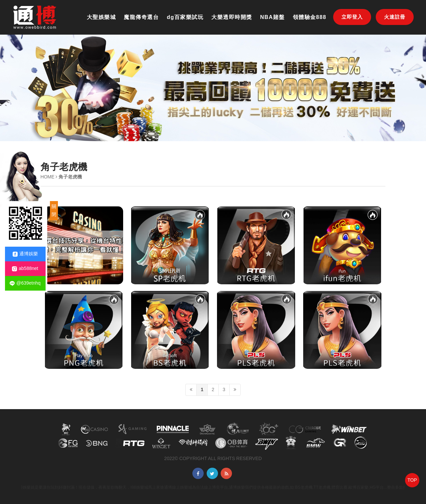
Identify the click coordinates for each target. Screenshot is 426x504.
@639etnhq (25, 283)
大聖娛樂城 (102, 17)
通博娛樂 (25, 254)
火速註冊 (395, 17)
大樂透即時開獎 (232, 17)
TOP (412, 480)
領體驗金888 (310, 17)
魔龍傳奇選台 (141, 17)
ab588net (25, 268)
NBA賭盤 (273, 17)
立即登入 (352, 17)
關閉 (54, 210)
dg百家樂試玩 (185, 17)
